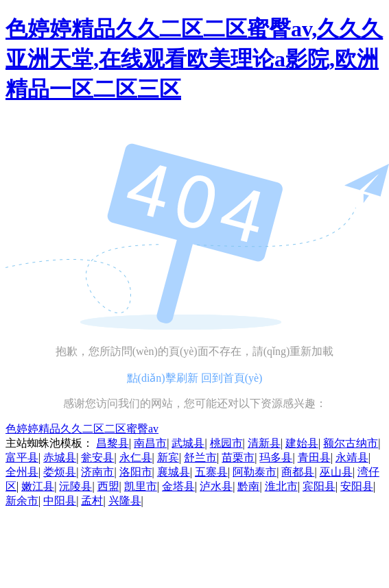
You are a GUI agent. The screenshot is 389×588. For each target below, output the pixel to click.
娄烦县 (60, 472)
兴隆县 (125, 501)
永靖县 (352, 457)
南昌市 (150, 443)
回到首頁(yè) (232, 378)
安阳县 (357, 486)
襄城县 (174, 472)
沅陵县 (75, 486)
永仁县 (136, 457)
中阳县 (60, 501)
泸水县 (216, 486)
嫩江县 (38, 486)
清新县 (264, 443)
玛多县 (276, 457)
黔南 (248, 486)
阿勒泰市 (255, 472)
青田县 (314, 457)
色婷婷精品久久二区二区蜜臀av (82, 429)
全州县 (22, 472)
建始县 (302, 443)
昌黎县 (113, 443)
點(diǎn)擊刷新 (163, 378)
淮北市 (281, 486)
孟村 (92, 501)
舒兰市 (200, 457)
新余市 (22, 501)
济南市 (97, 472)
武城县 (188, 443)
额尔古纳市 (351, 443)
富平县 (22, 457)
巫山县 (336, 472)
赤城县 (60, 457)
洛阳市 (136, 472)
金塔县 (178, 486)
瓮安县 (97, 457)
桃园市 (226, 443)
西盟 (108, 486)
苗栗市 (238, 457)
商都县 (298, 472)
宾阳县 (319, 486)
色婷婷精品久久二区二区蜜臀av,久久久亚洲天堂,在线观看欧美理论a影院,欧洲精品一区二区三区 (194, 59)
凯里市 (141, 486)
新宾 (168, 457)
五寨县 (211, 472)
